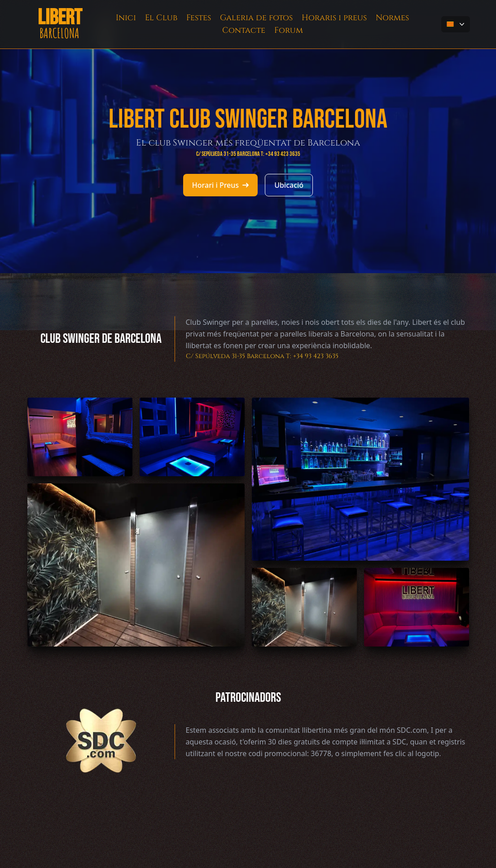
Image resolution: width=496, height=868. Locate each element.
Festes (199, 18)
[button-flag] (456, 24)
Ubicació (289, 185)
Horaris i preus (334, 18)
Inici (126, 18)
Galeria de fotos (256, 18)
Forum (289, 30)
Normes (392, 18)
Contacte (244, 30)
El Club (161, 18)
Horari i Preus (220, 185)
